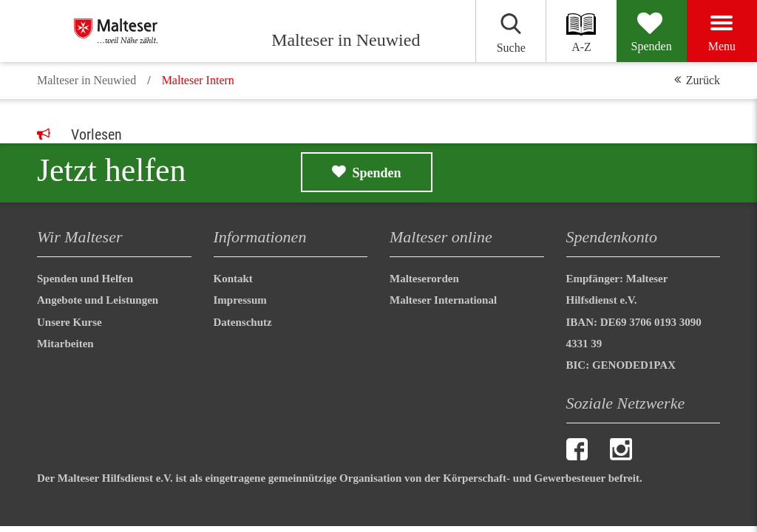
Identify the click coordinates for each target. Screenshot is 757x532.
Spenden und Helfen (85, 279)
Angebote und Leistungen (98, 300)
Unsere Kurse (69, 322)
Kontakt (233, 279)
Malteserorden (424, 279)
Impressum (240, 300)
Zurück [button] (703, 80)
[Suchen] (510, 31)
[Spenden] (652, 31)
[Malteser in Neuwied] (150, 31)
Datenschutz (243, 322)
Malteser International (443, 300)
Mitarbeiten (65, 344)
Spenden (377, 173)
